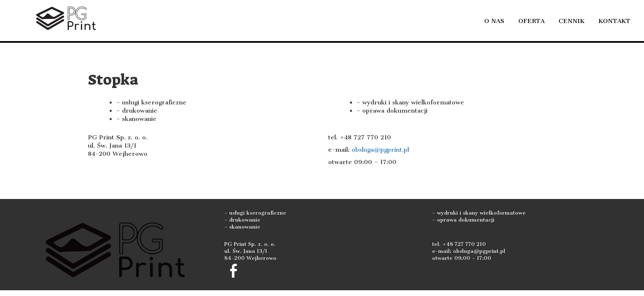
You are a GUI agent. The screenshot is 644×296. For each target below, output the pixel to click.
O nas (494, 21)
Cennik (572, 21)
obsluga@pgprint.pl (380, 150)
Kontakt (614, 21)
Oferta (531, 21)
